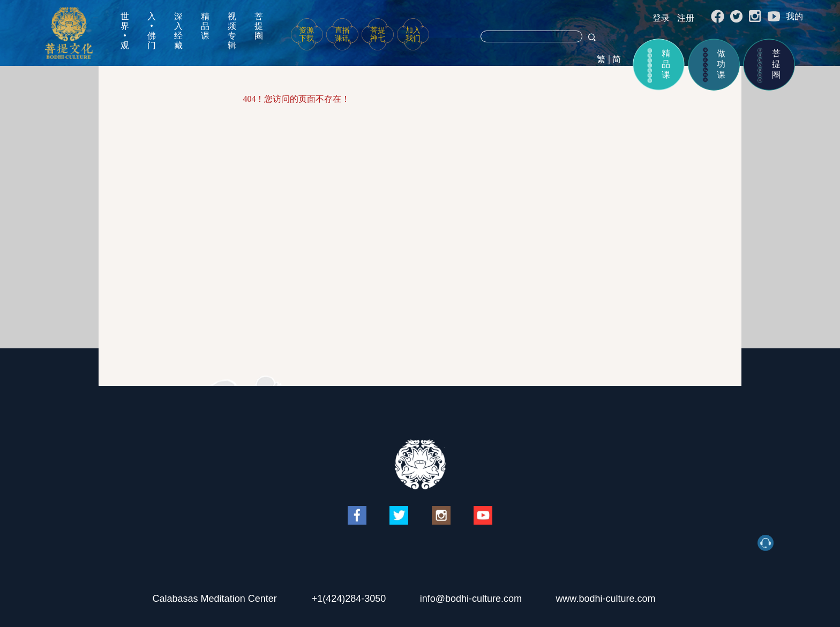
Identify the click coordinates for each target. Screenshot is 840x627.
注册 (686, 18)
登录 (661, 18)
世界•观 (125, 31)
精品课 (205, 26)
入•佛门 (152, 31)
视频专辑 (232, 31)
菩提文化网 (69, 33)
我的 (794, 16)
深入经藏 (178, 31)
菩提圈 (259, 26)
